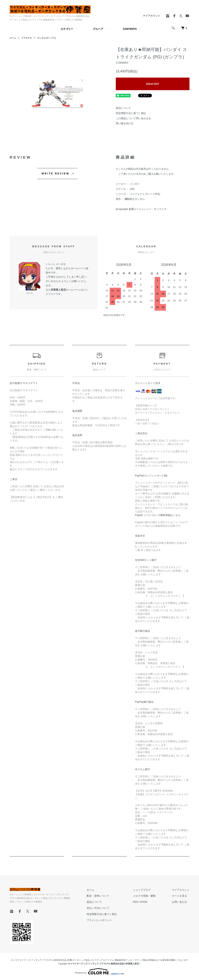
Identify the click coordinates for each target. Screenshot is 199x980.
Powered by (99, 971)
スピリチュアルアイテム (102, 960)
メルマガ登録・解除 (144, 896)
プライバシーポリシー (99, 920)
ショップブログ (142, 890)
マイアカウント (152, 16)
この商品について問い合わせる (133, 118)
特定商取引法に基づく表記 (131, 113)
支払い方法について (98, 908)
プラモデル (27, 38)
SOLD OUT (152, 84)
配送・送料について (98, 896)
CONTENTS (130, 29)
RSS (136, 902)
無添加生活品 (60, 960)
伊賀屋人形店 (58, 290)
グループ (98, 29)
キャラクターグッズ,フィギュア (26, 960)
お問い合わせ (179, 902)
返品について (123, 108)
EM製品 (152, 960)
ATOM (144, 902)
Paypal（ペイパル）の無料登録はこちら (158, 515)
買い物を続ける (125, 123)
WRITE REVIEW (55, 173)
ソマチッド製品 (140, 960)
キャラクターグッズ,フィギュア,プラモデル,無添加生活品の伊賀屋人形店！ (104, 964)
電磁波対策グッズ (123, 960)
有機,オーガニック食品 (78, 960)
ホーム (13, 38)
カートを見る (179, 896)
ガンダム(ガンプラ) (46, 38)
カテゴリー (67, 29)
